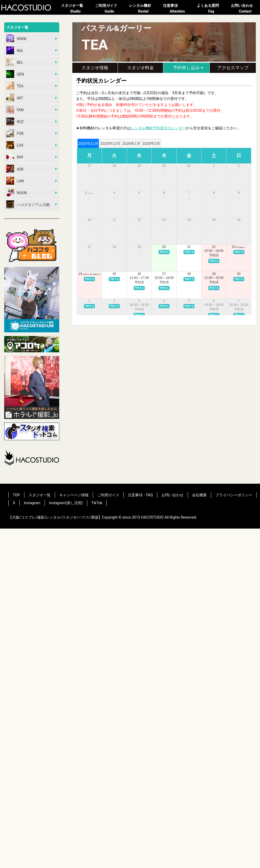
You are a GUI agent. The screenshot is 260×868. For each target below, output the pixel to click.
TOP (16, 495)
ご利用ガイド (110, 9)
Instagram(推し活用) (66, 503)
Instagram (32, 503)
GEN (15, 74)
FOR (15, 133)
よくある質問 (211, 9)
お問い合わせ (245, 9)
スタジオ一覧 (75, 9)
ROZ (15, 121)
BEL (15, 62)
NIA (15, 50)
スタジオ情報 (95, 68)
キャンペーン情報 (74, 495)
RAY (15, 157)
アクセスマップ (233, 68)
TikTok (97, 503)
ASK (15, 169)
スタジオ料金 (140, 68)
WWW (16, 38)
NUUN (17, 193)
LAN (15, 181)
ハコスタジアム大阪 (28, 204)
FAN (15, 110)
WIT (15, 98)
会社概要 (199, 495)
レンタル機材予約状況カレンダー (158, 128)
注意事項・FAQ (140, 495)
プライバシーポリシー (234, 495)
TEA (15, 86)
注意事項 (177, 9)
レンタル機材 (143, 9)
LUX (15, 145)
